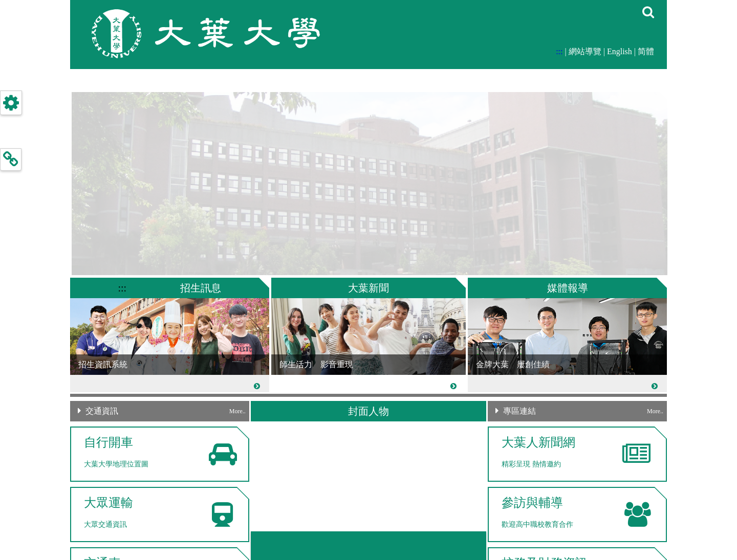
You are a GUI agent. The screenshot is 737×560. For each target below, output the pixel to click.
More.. (237, 411)
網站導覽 (585, 51)
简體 (646, 51)
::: (559, 51)
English (620, 51)
